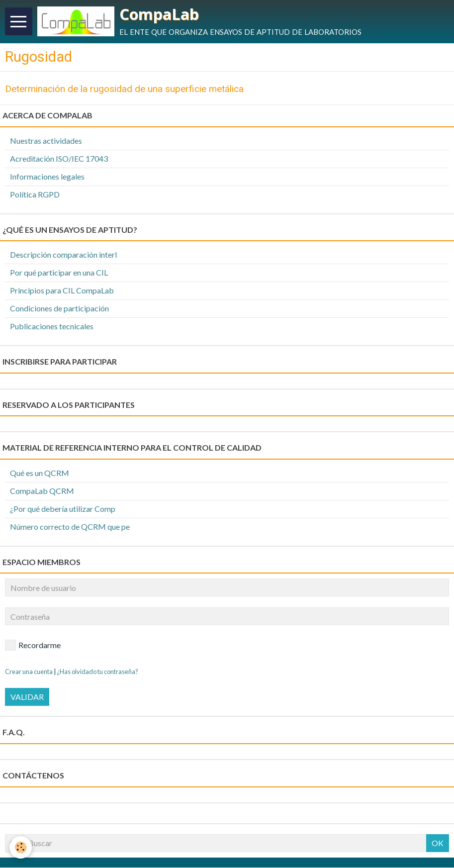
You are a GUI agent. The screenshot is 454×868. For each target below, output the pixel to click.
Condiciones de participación (59, 309)
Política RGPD (35, 195)
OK (438, 843)
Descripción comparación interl (63, 255)
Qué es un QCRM (40, 474)
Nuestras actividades (46, 142)
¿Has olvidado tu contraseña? (97, 673)
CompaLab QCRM (42, 492)
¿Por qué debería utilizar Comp (63, 510)
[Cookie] (21, 847)
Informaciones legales (47, 177)
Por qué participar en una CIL (59, 273)
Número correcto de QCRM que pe (70, 527)
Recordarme (33, 646)
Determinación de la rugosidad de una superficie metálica (124, 89)
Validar (27, 698)
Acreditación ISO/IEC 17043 (59, 159)
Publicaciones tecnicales (52, 327)
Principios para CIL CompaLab (62, 291)
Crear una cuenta (29, 673)
